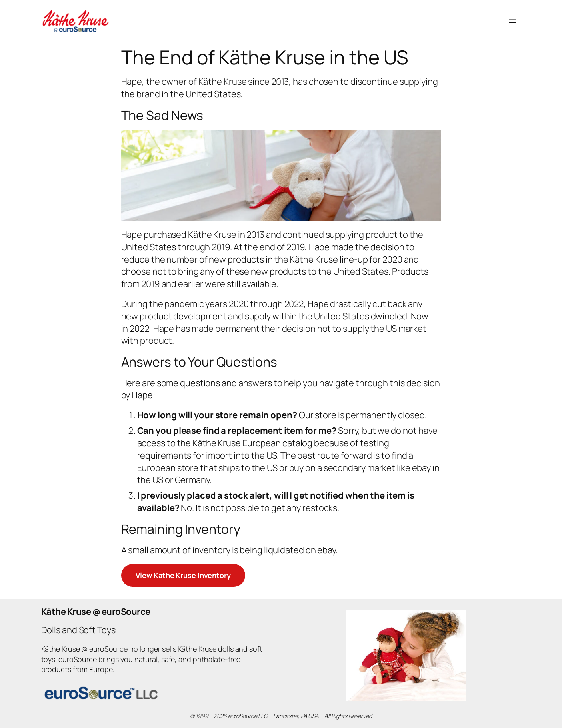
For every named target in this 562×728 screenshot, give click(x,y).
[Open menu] (512, 21)
